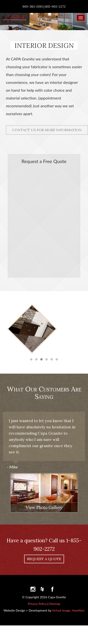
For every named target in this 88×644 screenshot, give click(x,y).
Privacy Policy (37, 604)
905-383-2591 (33, 6)
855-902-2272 (55, 6)
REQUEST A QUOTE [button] (44, 559)
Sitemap (55, 604)
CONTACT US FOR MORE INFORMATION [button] (47, 130)
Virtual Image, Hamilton (68, 610)
